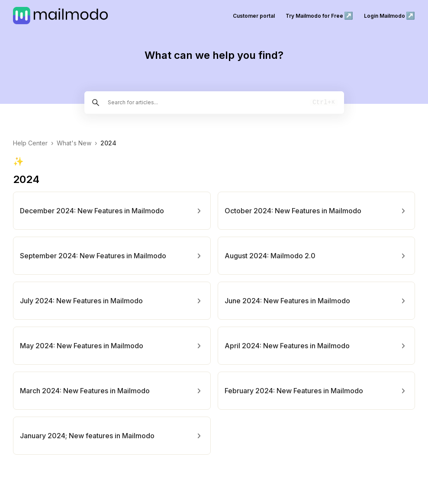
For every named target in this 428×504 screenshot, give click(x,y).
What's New (74, 143)
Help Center (30, 143)
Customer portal (254, 16)
